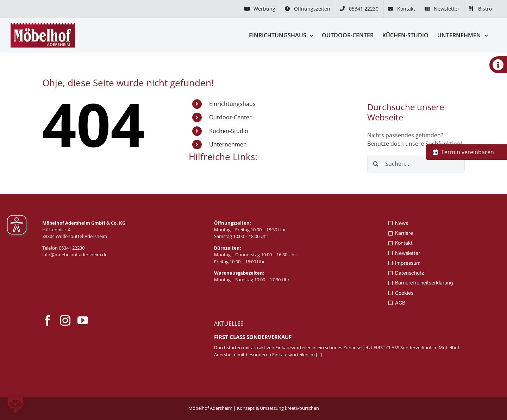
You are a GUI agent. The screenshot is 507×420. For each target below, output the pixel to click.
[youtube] (83, 320)
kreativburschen (302, 408)
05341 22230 (72, 248)
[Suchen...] (416, 164)
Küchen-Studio (229, 131)
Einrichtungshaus (232, 104)
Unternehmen (228, 144)
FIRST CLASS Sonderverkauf (253, 337)
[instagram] (65, 320)
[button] (15, 405)
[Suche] (376, 164)
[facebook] (48, 320)
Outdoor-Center (230, 117)
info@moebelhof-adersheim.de (75, 255)
